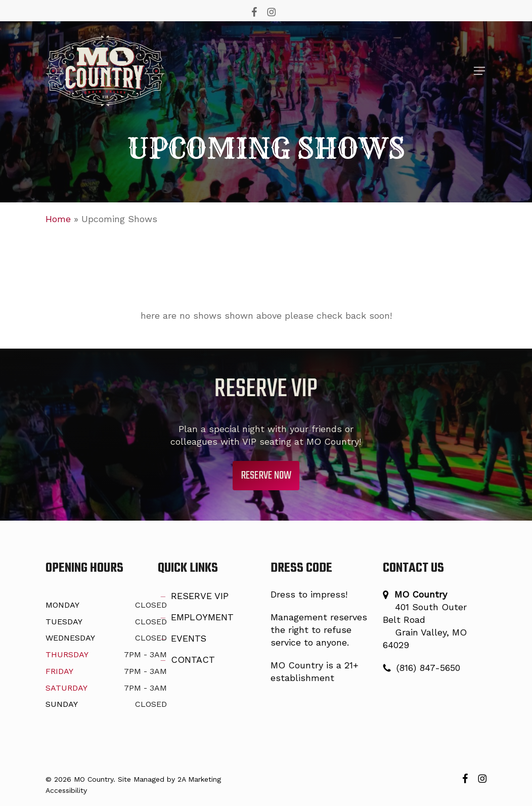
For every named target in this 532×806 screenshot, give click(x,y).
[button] (479, 71)
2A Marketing (199, 779)
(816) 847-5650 (428, 668)
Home (58, 219)
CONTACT (186, 660)
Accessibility (66, 790)
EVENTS (182, 639)
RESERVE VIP (193, 597)
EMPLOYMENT (196, 618)
